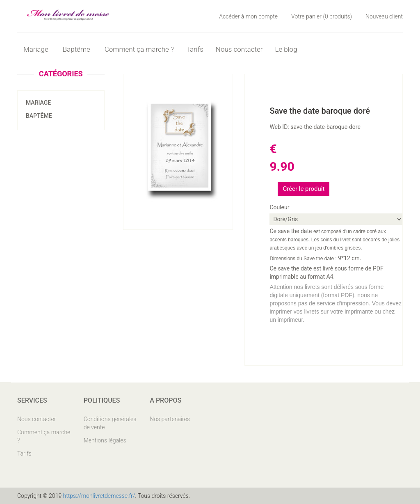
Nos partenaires (170, 419)
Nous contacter (239, 49)
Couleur (279, 207)
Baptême (39, 116)
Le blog (286, 49)
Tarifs (195, 49)
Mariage (38, 103)
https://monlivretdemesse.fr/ (99, 496)
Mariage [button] (37, 49)
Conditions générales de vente (110, 423)
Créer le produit (304, 189)
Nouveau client (384, 16)
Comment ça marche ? (139, 49)
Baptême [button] (78, 49)
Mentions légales (105, 440)
